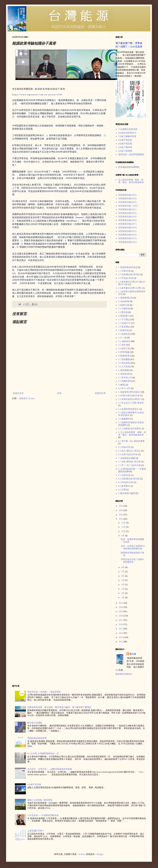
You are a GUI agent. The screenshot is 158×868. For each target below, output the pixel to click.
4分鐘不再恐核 (125, 140)
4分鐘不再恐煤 (125, 144)
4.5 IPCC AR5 (124, 388)
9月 (123, 536)
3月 (123, 589)
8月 (123, 567)
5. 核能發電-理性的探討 (129, 392)
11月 (124, 527)
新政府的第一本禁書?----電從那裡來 (44, 692)
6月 (123, 576)
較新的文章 (18, 393)
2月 (123, 593)
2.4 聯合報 (123, 312)
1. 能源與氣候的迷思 (128, 267)
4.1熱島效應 (124, 374)
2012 (121, 642)
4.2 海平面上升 (125, 378)
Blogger (100, 854)
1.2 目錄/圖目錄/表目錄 (129, 274)
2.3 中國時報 (124, 309)
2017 (121, 620)
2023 (121, 515)
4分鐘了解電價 (125, 151)
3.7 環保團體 (124, 359)
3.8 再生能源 (124, 363)
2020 (121, 607)
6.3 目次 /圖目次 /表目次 (129, 451)
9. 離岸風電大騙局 (127, 493)
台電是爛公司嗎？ (36, 831)
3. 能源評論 (124, 330)
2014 (121, 633)
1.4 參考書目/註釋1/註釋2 (130, 288)
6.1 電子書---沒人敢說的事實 (131, 441)
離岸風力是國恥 (35, 723)
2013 (121, 637)
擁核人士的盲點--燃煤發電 (40, 800)
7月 (123, 572)
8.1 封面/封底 (124, 475)
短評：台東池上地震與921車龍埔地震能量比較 (133, 547)
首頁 (59, 393)
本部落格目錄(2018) (127, 220)
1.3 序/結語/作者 (126, 278)
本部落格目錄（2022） (129, 206)
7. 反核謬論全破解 (127, 458)
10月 (124, 531)
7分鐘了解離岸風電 (127, 136)
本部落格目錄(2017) (127, 224)
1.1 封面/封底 (124, 271)
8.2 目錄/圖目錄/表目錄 (129, 479)
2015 (121, 629)
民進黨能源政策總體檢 (129, 167)
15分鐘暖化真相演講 (128, 129)
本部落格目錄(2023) (127, 202)
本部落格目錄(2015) (127, 231)
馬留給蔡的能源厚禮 (37, 738)
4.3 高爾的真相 (125, 381)
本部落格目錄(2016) (127, 228)
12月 (124, 523)
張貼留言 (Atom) (27, 398)
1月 (123, 597)
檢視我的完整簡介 (124, 674)
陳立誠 (133, 654)
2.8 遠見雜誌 (124, 327)
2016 (121, 624)
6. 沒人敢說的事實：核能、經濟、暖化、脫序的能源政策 (132, 434)
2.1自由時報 (124, 301)
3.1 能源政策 (124, 334)
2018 (121, 616)
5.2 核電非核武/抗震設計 (130, 399)
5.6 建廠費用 (124, 419)
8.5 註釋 (122, 490)
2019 (121, 611)
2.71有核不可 (124, 323)
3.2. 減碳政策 (124, 341)
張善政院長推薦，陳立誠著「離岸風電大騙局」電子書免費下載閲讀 (59, 707)
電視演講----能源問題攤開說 (131, 154)
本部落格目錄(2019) (127, 217)
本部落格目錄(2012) (127, 242)
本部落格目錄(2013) (127, 238)
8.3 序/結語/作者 (126, 482)
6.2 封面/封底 (124, 447)
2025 (121, 506)
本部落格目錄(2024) (127, 198)
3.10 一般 (122, 338)
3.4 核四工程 (124, 348)
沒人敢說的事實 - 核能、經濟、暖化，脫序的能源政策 (131, 181)
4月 (123, 585)
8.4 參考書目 (124, 486)
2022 (121, 519)
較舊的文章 (100, 393)
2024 (121, 510)
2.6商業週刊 (124, 316)
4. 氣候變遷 (124, 370)
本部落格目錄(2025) (127, 195)
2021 (121, 603)
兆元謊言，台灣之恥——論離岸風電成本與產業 (50, 769)
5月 (123, 580)
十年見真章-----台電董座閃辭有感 (43, 815)
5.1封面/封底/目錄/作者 (129, 396)
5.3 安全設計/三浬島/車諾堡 (131, 403)
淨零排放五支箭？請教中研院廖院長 (132, 561)
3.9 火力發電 (124, 367)
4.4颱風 (122, 385)
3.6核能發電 (124, 356)
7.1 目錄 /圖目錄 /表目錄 (129, 462)
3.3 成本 (122, 345)
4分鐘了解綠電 (125, 147)
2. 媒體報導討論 (126, 298)
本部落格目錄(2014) (127, 235)
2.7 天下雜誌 (124, 320)
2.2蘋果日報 (124, 305)
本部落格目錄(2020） (128, 213)
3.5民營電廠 (124, 352)
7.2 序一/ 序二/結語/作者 (129, 465)
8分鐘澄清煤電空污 (127, 133)
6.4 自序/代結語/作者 (128, 454)
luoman (82, 854)
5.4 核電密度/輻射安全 (129, 409)
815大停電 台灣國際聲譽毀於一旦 (43, 754)
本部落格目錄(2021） (128, 209)
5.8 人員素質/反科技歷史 (130, 429)
